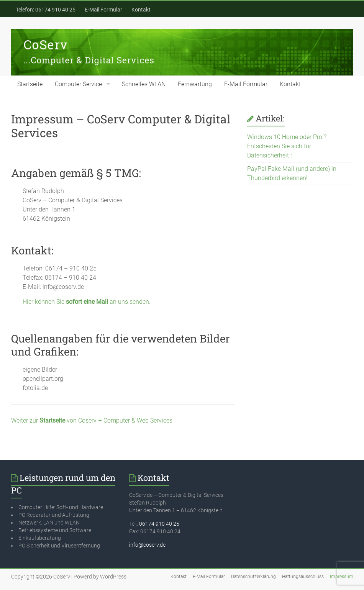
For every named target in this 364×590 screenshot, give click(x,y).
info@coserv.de (147, 545)
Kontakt (141, 10)
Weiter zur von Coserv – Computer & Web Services (92, 420)
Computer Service (78, 84)
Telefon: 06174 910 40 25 (46, 10)
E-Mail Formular (103, 10)
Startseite (30, 84)
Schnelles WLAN (144, 84)
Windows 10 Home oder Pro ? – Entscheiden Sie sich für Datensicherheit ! (289, 146)
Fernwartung (195, 84)
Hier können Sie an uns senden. (87, 302)
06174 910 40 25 (159, 524)
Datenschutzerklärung (253, 577)
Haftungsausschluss (303, 577)
